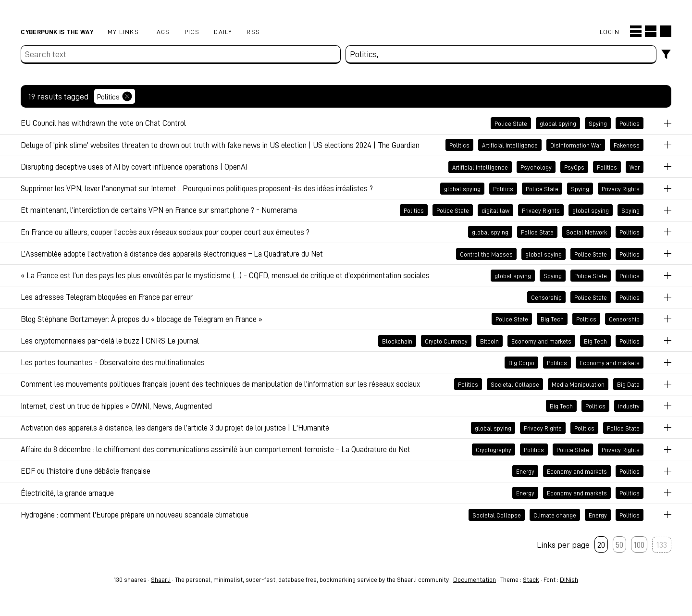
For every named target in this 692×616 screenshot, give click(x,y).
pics (192, 31)
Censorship (546, 297)
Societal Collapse (515, 384)
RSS (253, 31)
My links (123, 31)
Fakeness (627, 145)
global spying (558, 123)
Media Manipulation (578, 384)
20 (601, 544)
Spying (598, 123)
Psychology (536, 167)
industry (629, 406)
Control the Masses (486, 254)
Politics (630, 123)
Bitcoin (489, 341)
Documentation (475, 579)
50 (619, 544)
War (635, 167)
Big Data (628, 384)
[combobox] (501, 55)
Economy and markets (541, 341)
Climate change (555, 515)
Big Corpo (521, 362)
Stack (531, 579)
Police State (511, 123)
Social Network (587, 232)
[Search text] (180, 55)
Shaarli (161, 579)
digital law (495, 210)
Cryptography (494, 449)
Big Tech (552, 319)
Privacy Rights (621, 188)
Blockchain (397, 341)
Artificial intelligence (510, 145)
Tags (162, 31)
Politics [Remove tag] (115, 96)
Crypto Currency (446, 341)
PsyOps (574, 167)
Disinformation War (576, 145)
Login (610, 31)
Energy (525, 471)
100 (639, 544)
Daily (223, 31)
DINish (569, 579)
